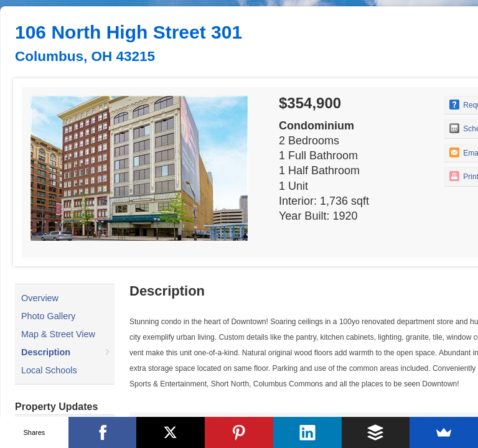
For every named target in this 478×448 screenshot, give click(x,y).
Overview (40, 298)
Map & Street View (58, 334)
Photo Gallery (48, 316)
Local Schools (49, 370)
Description (46, 352)
